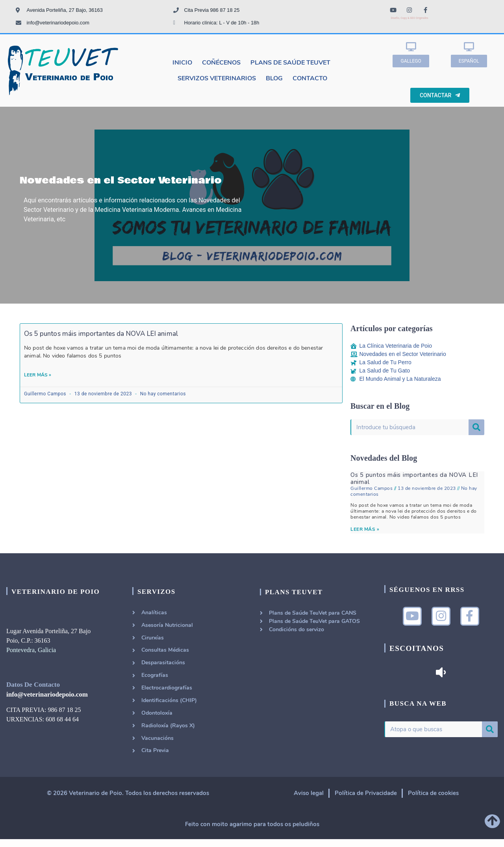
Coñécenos (221, 63)
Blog (274, 78)
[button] (411, 61)
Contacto (310, 78)
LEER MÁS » (365, 529)
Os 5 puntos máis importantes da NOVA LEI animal (101, 334)
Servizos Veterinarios (217, 78)
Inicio (182, 63)
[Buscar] (476, 427)
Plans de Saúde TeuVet (290, 63)
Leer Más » (38, 375)
